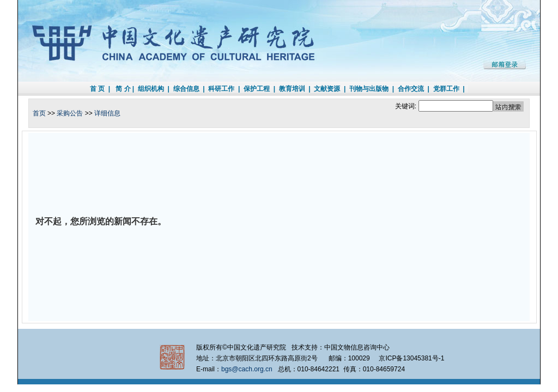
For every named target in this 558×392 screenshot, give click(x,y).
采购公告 (70, 113)
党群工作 (446, 89)
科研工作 (221, 89)
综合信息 (186, 89)
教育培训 (292, 89)
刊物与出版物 (369, 89)
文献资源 (327, 89)
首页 (39, 113)
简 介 (123, 89)
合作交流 (411, 89)
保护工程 (257, 89)
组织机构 (151, 89)
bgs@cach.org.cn (247, 369)
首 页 (97, 89)
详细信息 (107, 113)
